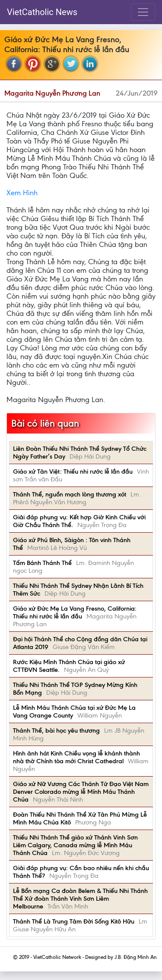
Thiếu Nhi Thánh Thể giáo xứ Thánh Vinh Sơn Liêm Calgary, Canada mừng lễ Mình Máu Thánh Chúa (75, 845)
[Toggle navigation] (143, 12)
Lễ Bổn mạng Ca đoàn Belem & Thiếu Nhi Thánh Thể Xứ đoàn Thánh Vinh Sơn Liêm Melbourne (80, 899)
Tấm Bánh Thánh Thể (42, 563)
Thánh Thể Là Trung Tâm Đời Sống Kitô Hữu (74, 921)
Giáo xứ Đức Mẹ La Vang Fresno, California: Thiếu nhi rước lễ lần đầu (75, 612)
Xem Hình (22, 193)
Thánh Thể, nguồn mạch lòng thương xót (70, 494)
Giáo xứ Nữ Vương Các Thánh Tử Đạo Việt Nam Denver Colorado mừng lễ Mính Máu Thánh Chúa (81, 792)
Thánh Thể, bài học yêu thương (56, 730)
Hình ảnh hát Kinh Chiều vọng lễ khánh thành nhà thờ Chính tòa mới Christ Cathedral (76, 757)
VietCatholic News (42, 12)
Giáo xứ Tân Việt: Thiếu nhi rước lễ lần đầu (73, 471)
